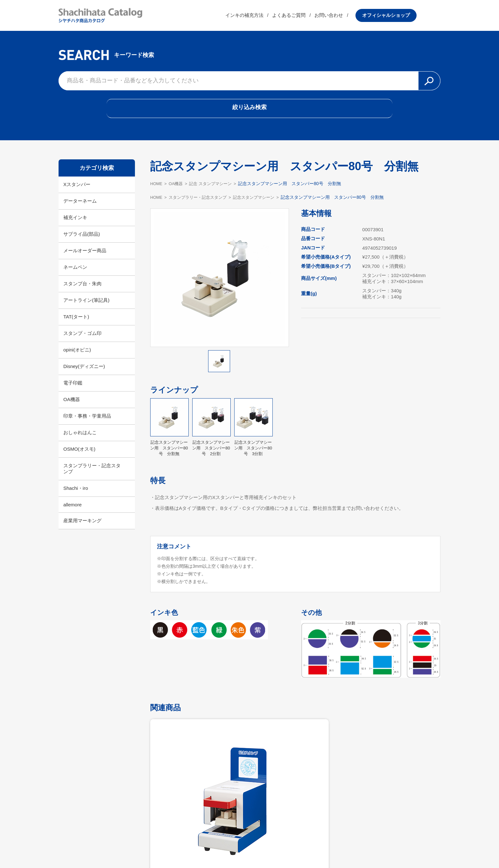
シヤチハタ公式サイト (208, 848)
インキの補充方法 (268, 17)
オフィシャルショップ (410, 17)
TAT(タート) (76, 324)
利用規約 (250, 848)
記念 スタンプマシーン (216, 191)
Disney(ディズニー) (84, 374)
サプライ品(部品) (82, 242)
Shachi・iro (76, 496)
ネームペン (75, 275)
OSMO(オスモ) (79, 457)
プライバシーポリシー (291, 848)
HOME (157, 191)
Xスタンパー (77, 192)
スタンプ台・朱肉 (82, 291)
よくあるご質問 (313, 17)
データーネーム (80, 208)
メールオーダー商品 (85, 258)
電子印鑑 (73, 390)
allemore (73, 512)
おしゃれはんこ (80, 440)
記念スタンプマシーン (262, 205)
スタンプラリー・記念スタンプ (92, 476)
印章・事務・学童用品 (87, 424)
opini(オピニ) (77, 357)
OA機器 (72, 407)
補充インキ (75, 225)
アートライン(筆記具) (86, 308)
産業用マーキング (82, 528)
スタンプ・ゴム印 (82, 341)
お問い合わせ (353, 17)
